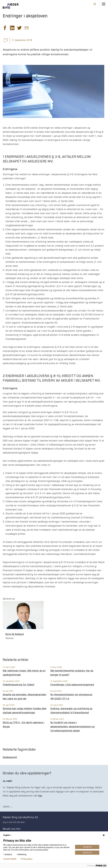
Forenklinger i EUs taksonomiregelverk (72, 685)
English (8, 835)
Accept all (87, 847)
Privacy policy (27, 859)
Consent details (10, 859)
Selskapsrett (10, 757)
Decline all (87, 853)
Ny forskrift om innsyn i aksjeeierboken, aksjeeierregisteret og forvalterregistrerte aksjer (72, 727)
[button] (5, 29)
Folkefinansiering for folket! (19, 685)
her (40, 796)
